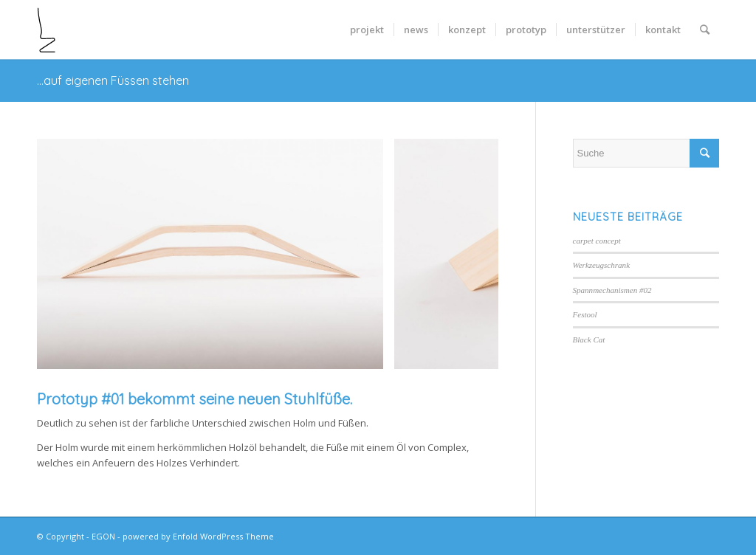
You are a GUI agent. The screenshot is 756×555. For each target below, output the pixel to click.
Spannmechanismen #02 (612, 290)
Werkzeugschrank (602, 265)
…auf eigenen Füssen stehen (113, 80)
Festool (585, 314)
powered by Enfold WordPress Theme (198, 536)
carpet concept (597, 241)
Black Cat (589, 339)
